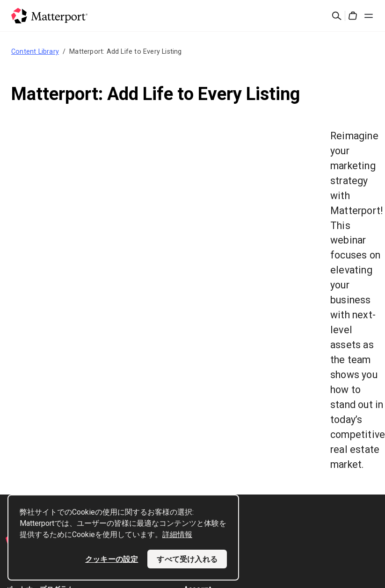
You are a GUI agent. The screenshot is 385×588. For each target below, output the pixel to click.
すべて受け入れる (187, 559)
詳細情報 (177, 534)
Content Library (35, 51)
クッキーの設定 (112, 559)
